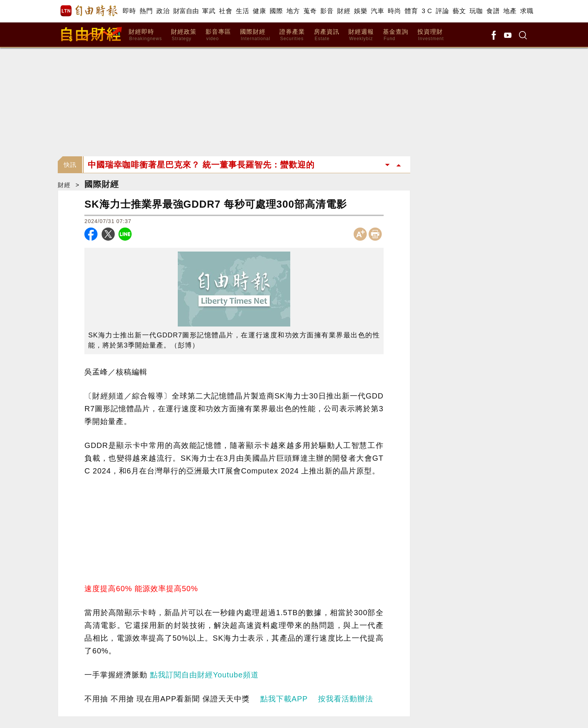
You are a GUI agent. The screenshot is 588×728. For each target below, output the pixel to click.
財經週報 (361, 35)
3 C (427, 11)
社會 (226, 11)
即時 (129, 11)
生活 (242, 11)
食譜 (493, 11)
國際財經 (255, 35)
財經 (344, 11)
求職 (527, 11)
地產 (510, 11)
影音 (327, 11)
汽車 (377, 11)
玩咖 (476, 11)
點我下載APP (284, 699)
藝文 (459, 11)
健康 (259, 11)
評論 (442, 11)
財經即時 (145, 35)
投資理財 (431, 35)
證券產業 (292, 35)
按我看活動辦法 (346, 699)
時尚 (394, 11)
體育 (411, 11)
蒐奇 (310, 11)
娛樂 (361, 11)
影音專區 (218, 35)
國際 (276, 11)
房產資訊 (327, 35)
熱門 (146, 11)
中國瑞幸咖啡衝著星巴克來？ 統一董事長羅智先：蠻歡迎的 (201, 165)
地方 (293, 11)
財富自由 (186, 11)
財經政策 (184, 35)
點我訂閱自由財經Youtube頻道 (204, 675)
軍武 (209, 11)
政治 (163, 11)
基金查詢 (396, 35)
